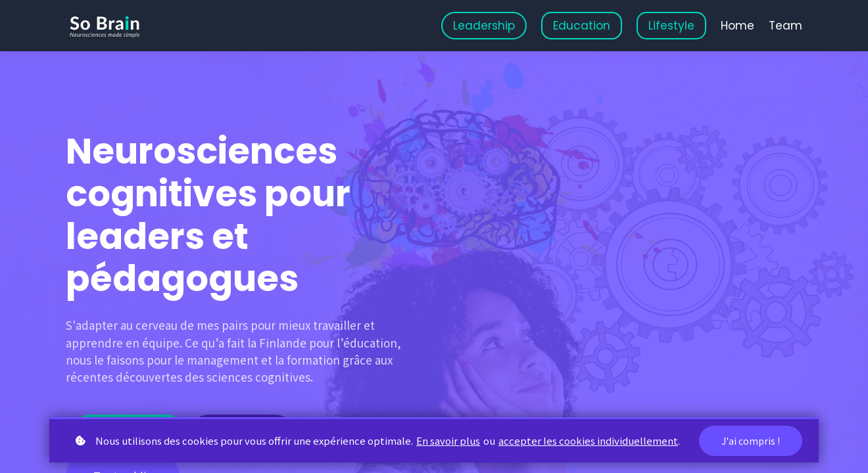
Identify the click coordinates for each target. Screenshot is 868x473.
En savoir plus (448, 440)
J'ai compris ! (751, 441)
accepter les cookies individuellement (588, 440)
